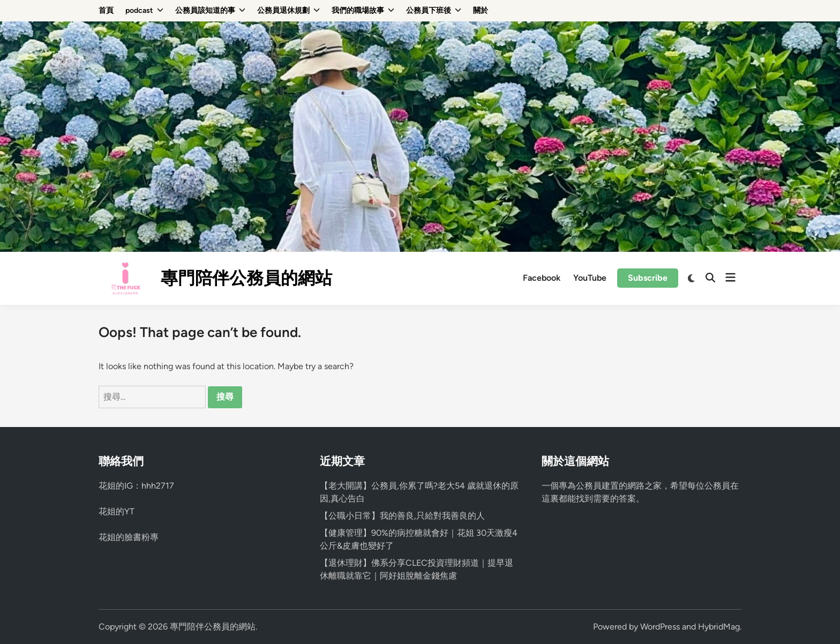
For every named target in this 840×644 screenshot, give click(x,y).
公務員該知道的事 (210, 11)
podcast (144, 11)
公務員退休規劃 (288, 11)
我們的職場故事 (363, 11)
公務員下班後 (434, 11)
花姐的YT (117, 511)
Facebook (542, 278)
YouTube (590, 278)
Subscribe (648, 278)
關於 (481, 10)
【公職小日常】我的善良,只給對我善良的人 (402, 516)
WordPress (660, 627)
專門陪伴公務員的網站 (246, 278)
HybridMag (719, 627)
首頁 (106, 10)
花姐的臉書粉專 (129, 537)
